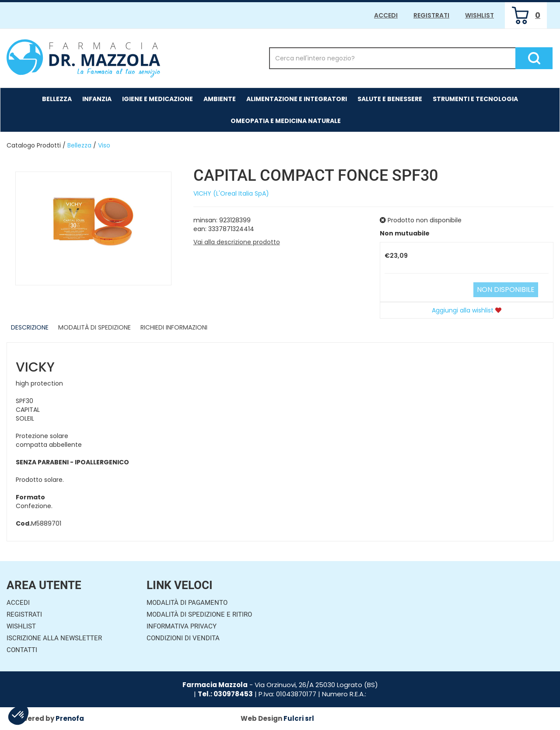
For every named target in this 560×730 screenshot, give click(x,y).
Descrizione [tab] (30, 327)
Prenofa (70, 718)
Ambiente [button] (220, 99)
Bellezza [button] (57, 99)
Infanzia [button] (97, 99)
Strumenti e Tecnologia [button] (475, 99)
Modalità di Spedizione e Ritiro (199, 614)
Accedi (386, 15)
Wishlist (479, 15)
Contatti (22, 650)
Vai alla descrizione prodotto (237, 242)
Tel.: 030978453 (225, 694)
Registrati (431, 15)
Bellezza (79, 145)
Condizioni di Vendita (183, 638)
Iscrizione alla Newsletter (54, 638)
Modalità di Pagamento (187, 603)
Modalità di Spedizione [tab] (94, 327)
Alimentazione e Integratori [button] (297, 99)
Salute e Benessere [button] (390, 99)
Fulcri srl (299, 718)
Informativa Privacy (182, 626)
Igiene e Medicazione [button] (157, 99)
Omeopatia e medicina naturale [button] (286, 121)
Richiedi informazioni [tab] (174, 327)
